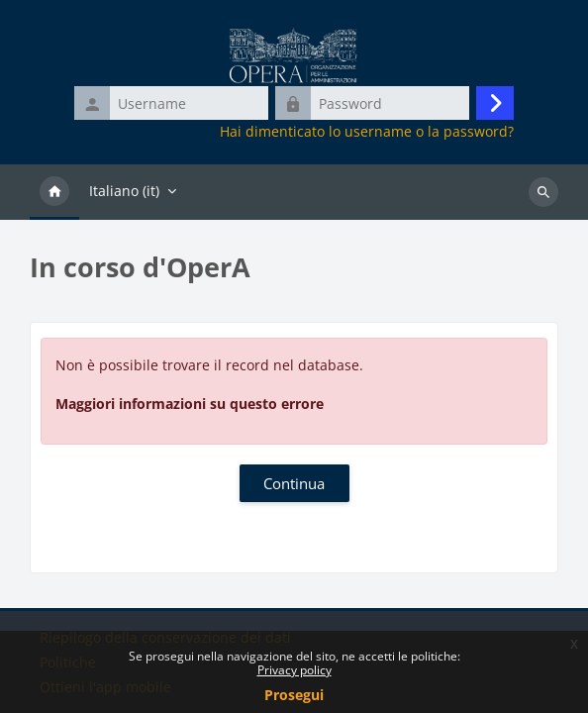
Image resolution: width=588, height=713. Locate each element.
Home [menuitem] (54, 192)
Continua (294, 483)
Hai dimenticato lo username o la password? (367, 132)
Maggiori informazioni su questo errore (190, 404)
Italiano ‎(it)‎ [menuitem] (124, 191)
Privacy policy (294, 670)
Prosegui (294, 695)
